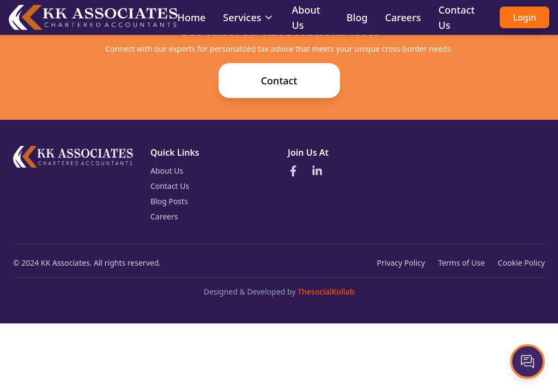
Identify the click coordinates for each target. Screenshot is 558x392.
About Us (167, 171)
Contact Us (170, 186)
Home (192, 17)
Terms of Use (462, 263)
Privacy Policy (401, 263)
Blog (357, 17)
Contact (279, 81)
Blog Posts (169, 201)
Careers (403, 17)
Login (524, 17)
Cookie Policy (521, 263)
